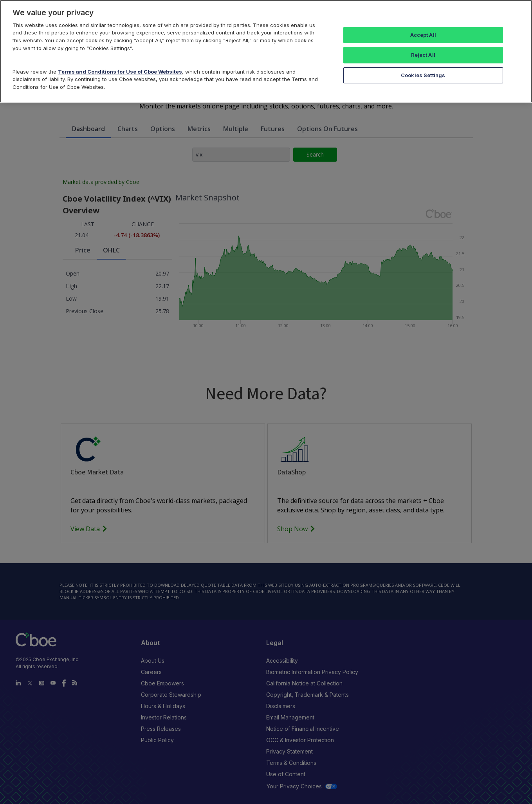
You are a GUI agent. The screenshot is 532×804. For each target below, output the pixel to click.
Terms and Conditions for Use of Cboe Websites (120, 72)
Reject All (423, 55)
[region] (266, 51)
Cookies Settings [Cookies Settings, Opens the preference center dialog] (423, 75)
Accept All (423, 35)
